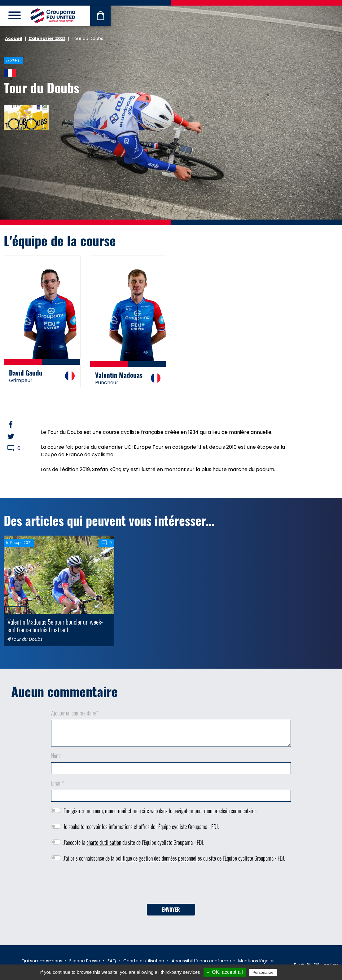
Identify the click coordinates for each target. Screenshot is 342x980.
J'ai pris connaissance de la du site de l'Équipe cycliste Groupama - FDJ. (174, 858)
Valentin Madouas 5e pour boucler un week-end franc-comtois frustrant (55, 626)
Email (57, 783)
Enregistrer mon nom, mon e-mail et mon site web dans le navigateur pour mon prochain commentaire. (160, 811)
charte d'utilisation (104, 842)
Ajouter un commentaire (75, 713)
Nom (57, 755)
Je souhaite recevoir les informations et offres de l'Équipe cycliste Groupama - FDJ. (141, 826)
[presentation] (171, 885)
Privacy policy (293, 972)
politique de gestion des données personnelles (159, 858)
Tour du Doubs (42, 87)
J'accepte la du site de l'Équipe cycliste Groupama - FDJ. (134, 842)
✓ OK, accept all (225, 972)
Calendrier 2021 (47, 38)
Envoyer (171, 910)
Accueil (14, 38)
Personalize (263, 972)
